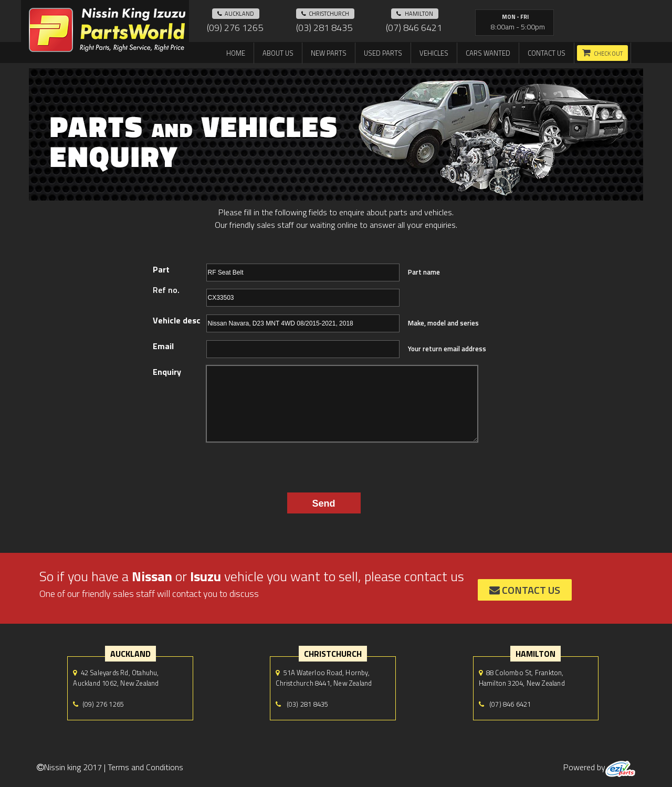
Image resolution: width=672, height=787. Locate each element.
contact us (525, 590)
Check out (608, 54)
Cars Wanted (488, 53)
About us (278, 53)
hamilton (415, 14)
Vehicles (434, 53)
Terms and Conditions (145, 767)
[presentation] (309, 465)
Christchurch (325, 14)
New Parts (329, 53)
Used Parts (383, 53)
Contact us (547, 53)
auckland (236, 14)
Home (236, 53)
